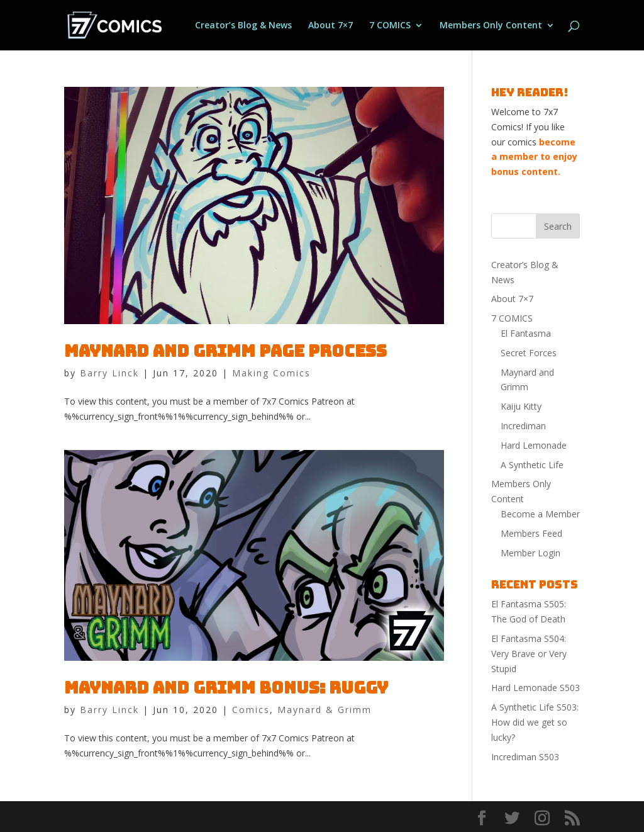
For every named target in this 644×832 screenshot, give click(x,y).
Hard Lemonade (534, 445)
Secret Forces (529, 353)
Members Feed (531, 533)
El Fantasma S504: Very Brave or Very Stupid (529, 654)
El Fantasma (526, 333)
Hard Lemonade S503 (536, 688)
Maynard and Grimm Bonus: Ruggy (226, 688)
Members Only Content (491, 26)
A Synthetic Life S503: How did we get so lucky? (535, 722)
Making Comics (271, 373)
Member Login (530, 553)
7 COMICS (390, 26)
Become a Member (540, 514)
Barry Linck (109, 373)
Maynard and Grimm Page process (225, 351)
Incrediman (523, 426)
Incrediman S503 (525, 757)
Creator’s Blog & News (243, 26)
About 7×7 (330, 26)
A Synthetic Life (532, 465)
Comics (251, 710)
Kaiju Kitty (521, 406)
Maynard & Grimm (325, 710)
